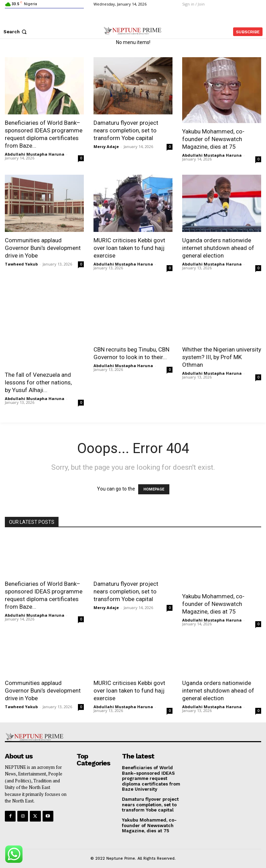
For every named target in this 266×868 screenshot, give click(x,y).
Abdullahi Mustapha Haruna (35, 154)
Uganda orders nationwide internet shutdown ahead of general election (218, 248)
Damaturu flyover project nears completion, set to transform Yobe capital (126, 130)
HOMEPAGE (154, 489)
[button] (16, 32)
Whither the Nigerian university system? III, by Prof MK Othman (222, 357)
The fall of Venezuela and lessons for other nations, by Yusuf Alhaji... (38, 382)
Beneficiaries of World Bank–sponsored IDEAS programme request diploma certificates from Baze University (151, 774)
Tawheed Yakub (21, 264)
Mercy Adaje (106, 146)
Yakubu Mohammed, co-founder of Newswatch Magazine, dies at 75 (213, 139)
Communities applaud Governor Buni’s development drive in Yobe (43, 248)
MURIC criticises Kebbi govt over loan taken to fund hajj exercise (130, 248)
